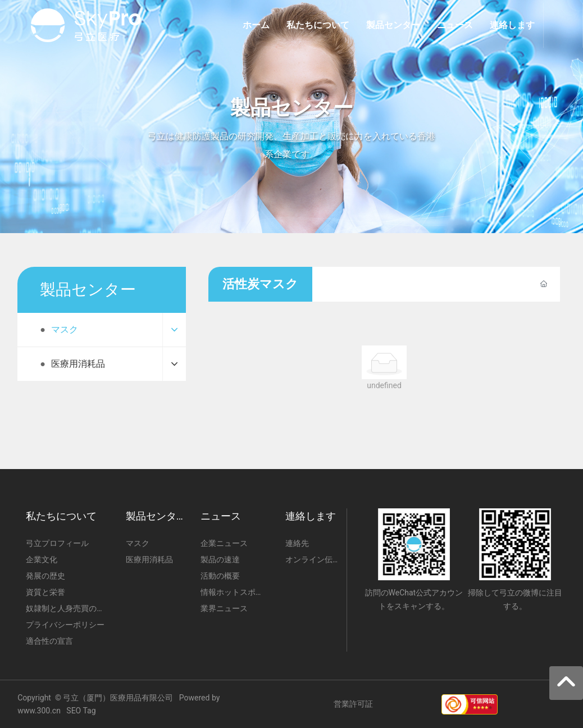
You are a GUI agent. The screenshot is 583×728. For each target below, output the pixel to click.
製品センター (292, 108)
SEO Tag (81, 711)
